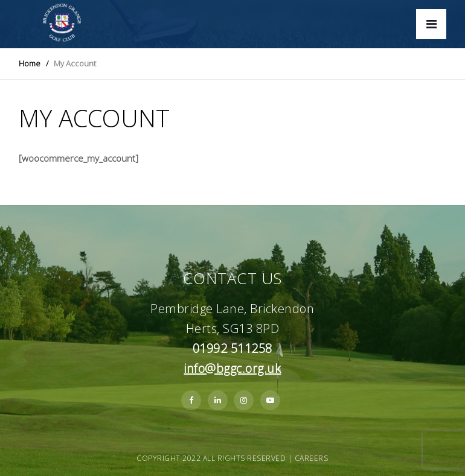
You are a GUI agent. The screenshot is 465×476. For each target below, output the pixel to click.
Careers (312, 458)
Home (30, 63)
